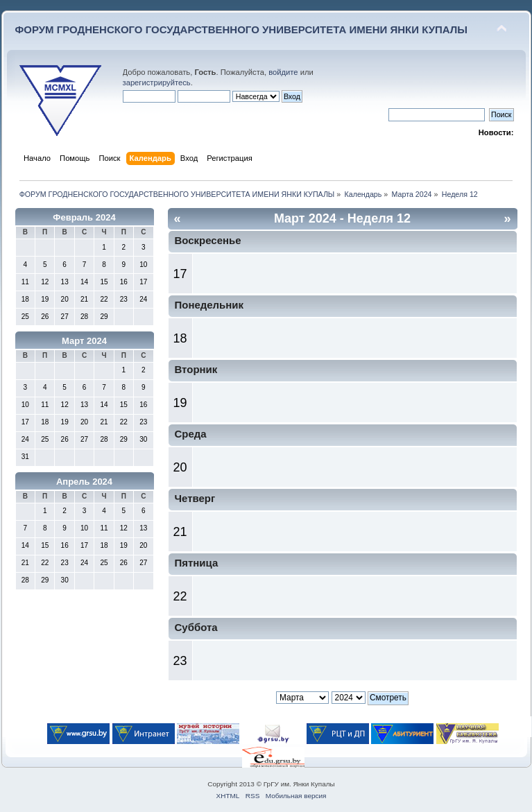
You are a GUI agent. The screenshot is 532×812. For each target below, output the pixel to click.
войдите (283, 72)
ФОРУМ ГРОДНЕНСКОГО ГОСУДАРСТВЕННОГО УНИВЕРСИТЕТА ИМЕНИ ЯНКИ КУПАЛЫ (242, 29)
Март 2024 (84, 341)
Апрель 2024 (84, 482)
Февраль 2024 (84, 217)
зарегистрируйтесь (157, 83)
